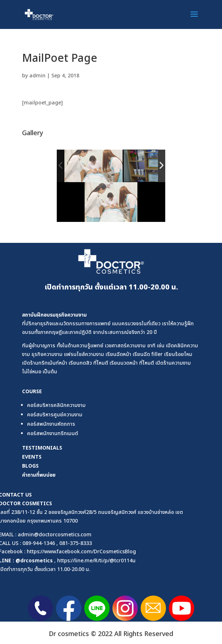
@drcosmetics (34, 560)
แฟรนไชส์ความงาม (84, 354)
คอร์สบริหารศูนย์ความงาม (55, 415)
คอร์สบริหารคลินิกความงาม (56, 405)
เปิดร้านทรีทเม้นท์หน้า (45, 363)
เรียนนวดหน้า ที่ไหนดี (132, 363)
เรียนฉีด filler (148, 354)
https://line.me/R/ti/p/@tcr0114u (96, 561)
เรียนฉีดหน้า (118, 354)
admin (37, 76)
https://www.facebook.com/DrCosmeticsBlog (81, 552)
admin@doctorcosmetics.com (55, 535)
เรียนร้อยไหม (178, 354)
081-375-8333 (76, 543)
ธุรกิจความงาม (71, 315)
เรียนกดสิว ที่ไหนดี (88, 363)
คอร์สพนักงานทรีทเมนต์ (53, 433)
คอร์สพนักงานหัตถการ (51, 424)
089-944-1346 (39, 543)
